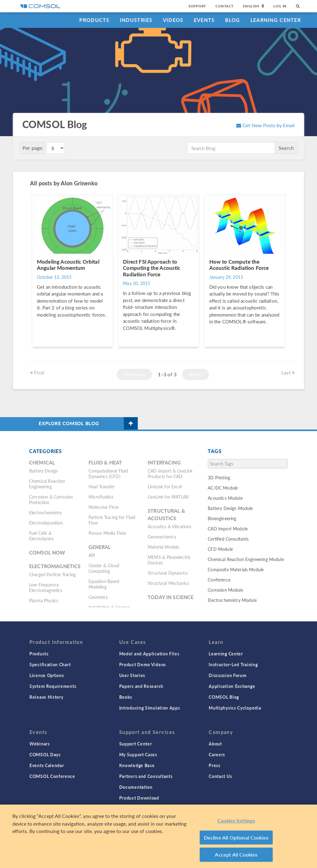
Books (126, 697)
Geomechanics (162, 537)
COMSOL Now (47, 553)
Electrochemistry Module (232, 600)
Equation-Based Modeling (104, 584)
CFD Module (220, 549)
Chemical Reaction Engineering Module (246, 559)
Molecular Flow (104, 507)
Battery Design (43, 471)
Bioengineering (222, 518)
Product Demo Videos (143, 664)
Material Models (163, 547)
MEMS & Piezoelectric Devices (169, 560)
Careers (217, 754)
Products (94, 20)
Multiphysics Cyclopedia (235, 708)
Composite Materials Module (236, 569)
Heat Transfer (102, 486)
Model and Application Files (149, 654)
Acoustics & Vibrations (169, 526)
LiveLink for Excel (165, 486)
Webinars (40, 744)
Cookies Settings (236, 820)
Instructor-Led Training (233, 664)
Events (204, 20)
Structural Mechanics (168, 583)
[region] (158, 836)
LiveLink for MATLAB (168, 497)
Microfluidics (101, 497)
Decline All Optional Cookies (236, 838)
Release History (46, 697)
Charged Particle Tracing (52, 574)
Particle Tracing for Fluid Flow (112, 520)
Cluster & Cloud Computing (104, 568)
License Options (47, 675)
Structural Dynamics (168, 573)
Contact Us (220, 776)
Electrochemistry (45, 512)
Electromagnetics (55, 566)
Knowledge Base (137, 765)
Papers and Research (141, 686)
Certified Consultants (228, 539)
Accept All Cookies (236, 855)
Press (215, 765)
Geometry (98, 597)
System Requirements (53, 686)
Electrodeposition (46, 523)
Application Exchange (232, 686)
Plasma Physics (44, 600)
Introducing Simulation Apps (150, 708)
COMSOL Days (45, 754)
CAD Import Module (228, 529)
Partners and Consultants (146, 776)
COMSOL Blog (224, 697)
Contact (225, 6)
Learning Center (276, 20)
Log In (280, 6)
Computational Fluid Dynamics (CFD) (108, 473)
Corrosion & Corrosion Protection (51, 499)
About (215, 744)
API (92, 555)
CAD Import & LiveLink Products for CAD (170, 473)
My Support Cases (138, 754)
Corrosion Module (225, 590)
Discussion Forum (228, 675)
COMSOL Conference (52, 776)
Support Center (136, 744)
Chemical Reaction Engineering (47, 484)
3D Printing (219, 477)
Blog (233, 20)
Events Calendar (47, 765)
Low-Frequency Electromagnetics (46, 587)
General (100, 547)
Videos (173, 20)
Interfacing (164, 462)
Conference (219, 580)
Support (197, 6)
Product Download (139, 798)
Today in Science (171, 597)
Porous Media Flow (107, 533)
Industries (136, 20)
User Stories (132, 675)
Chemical (42, 462)
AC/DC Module (223, 488)
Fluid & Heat (105, 462)
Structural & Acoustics (166, 514)
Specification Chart (50, 664)
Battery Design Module (230, 508)
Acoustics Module (225, 498)
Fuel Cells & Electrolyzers (41, 536)
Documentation (136, 787)
